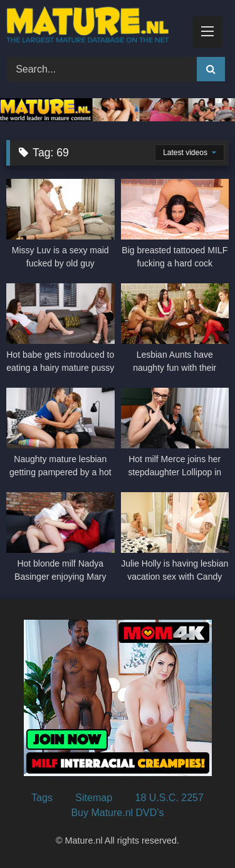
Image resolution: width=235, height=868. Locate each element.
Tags (42, 798)
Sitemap (94, 798)
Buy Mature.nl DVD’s (117, 813)
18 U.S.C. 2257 (170, 798)
